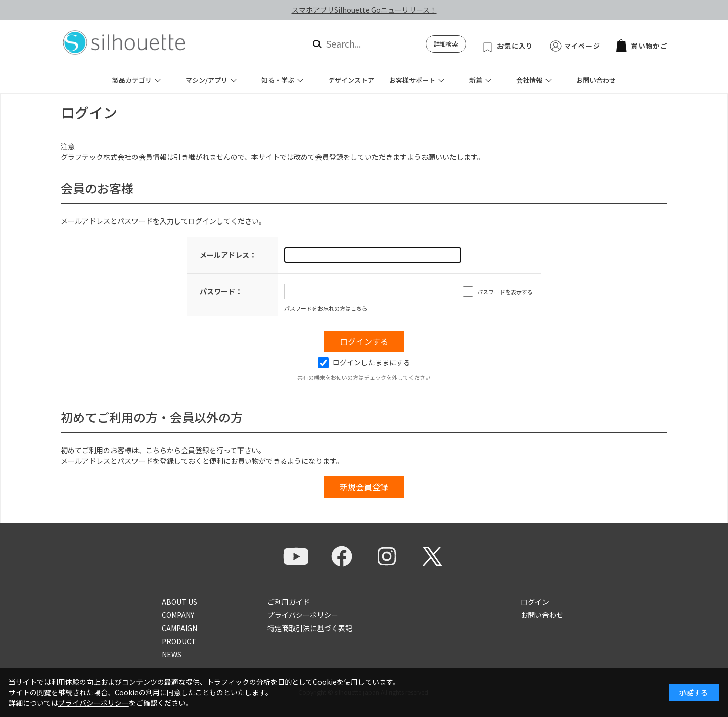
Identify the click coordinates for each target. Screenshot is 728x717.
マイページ (582, 46)
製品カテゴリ (132, 80)
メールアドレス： (228, 255)
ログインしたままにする (364, 362)
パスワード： (221, 291)
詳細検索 (446, 44)
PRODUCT (179, 641)
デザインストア (351, 80)
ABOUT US (179, 602)
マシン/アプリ (207, 80)
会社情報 (529, 80)
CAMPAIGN (179, 628)
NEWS (172, 654)
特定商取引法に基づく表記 (310, 628)
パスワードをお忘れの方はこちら (326, 308)
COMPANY (178, 615)
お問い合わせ (596, 80)
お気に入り (515, 46)
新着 (476, 80)
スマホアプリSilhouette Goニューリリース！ (364, 10)
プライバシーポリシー (303, 615)
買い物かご (642, 46)
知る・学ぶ (278, 80)
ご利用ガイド (289, 602)
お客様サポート (412, 80)
